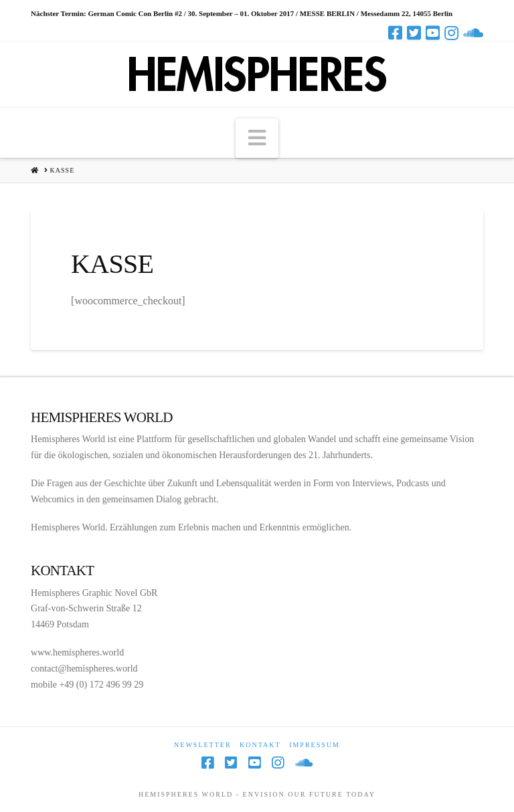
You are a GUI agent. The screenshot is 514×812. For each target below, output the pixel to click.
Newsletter (203, 745)
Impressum (315, 745)
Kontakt (260, 745)
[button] (257, 138)
